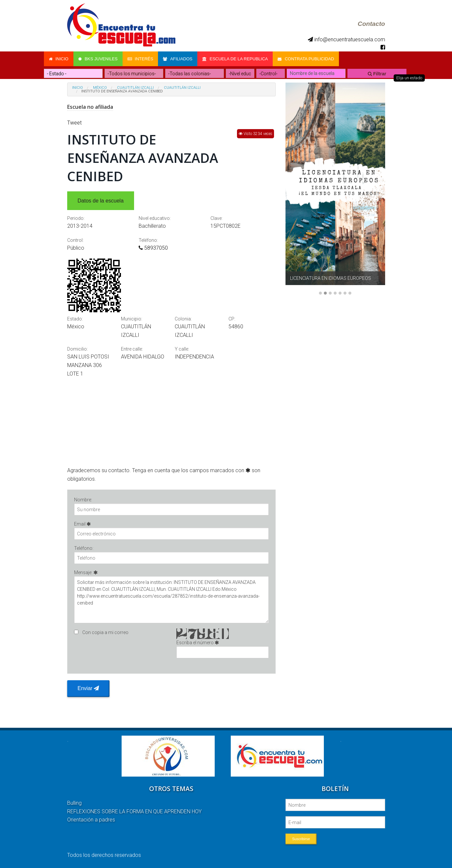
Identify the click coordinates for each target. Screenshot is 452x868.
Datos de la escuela (101, 201)
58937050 (153, 248)
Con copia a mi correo (105, 632)
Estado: (75, 319)
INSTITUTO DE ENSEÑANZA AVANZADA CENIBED (122, 91)
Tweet (74, 123)
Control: (75, 240)
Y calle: (182, 349)
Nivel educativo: (155, 218)
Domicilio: (78, 349)
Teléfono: (148, 240)
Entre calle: (132, 349)
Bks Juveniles (98, 59)
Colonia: (183, 319)
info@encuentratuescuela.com (346, 39)
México (100, 88)
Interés (140, 59)
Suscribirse (301, 839)
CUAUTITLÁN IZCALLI (135, 88)
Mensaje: (172, 597)
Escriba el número (223, 649)
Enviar (88, 688)
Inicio (59, 59)
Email (172, 530)
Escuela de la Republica (235, 59)
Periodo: (76, 218)
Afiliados (178, 59)
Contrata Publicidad (306, 59)
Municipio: (132, 319)
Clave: (216, 218)
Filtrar (377, 74)
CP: (232, 319)
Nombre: (172, 506)
